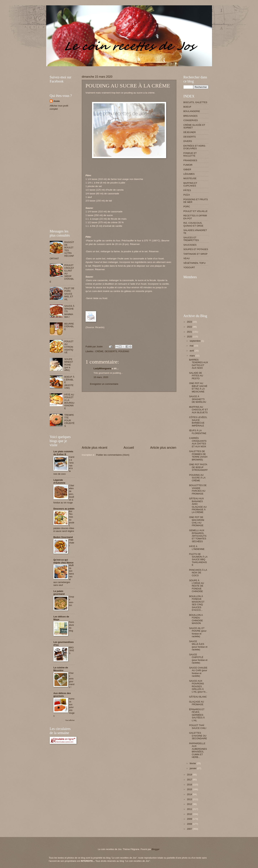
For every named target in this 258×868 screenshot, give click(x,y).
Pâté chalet (72, 543)
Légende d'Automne (59, 481)
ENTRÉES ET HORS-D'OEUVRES (195, 147)
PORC (187, 207)
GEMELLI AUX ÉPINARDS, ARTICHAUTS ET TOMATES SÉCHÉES (198, 536)
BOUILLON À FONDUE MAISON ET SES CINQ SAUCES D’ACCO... (197, 603)
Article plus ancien (163, 448)
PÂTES (187, 190)
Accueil (129, 448)
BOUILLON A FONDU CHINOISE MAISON (196, 619)
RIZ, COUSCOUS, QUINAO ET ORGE (193, 224)
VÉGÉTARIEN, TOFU (195, 263)
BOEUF (187, 107)
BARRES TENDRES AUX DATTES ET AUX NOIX (199, 364)
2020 (190, 337)
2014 (190, 794)
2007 (190, 829)
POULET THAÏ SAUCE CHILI (198, 727)
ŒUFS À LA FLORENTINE (198, 432)
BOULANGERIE (192, 111)
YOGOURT (189, 267)
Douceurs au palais (64, 509)
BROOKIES (72, 651)
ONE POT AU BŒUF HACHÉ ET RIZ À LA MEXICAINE (198, 387)
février (193, 763)
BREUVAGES (191, 116)
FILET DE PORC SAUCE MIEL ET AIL (69, 294)
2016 (190, 785)
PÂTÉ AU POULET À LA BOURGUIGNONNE (69, 401)
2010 (190, 814)
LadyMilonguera (102, 368)
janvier (193, 768)
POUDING (124, 351)
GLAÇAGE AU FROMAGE (197, 703)
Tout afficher (70, 720)
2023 (190, 322)
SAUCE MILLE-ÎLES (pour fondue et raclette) (198, 645)
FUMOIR (188, 165)
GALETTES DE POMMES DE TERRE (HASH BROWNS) (198, 455)
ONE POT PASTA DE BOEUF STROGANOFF (198, 467)
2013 (190, 799)
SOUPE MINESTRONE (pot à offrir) (69, 365)
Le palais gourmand (59, 593)
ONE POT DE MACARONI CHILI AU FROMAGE (197, 521)
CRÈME (99, 351)
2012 (190, 804)
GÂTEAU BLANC (198, 697)
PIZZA (187, 195)
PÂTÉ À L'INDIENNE (197, 548)
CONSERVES (191, 120)
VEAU (187, 258)
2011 (190, 809)
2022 (190, 327)
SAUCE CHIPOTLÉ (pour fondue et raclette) (198, 659)
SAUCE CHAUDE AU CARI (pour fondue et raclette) (198, 672)
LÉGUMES (189, 174)
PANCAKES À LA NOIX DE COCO (198, 573)
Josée (57, 101)
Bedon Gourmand (63, 537)
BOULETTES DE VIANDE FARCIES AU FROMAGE (198, 489)
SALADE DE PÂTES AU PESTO (196, 376)
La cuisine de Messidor (61, 669)
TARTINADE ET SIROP (196, 254)
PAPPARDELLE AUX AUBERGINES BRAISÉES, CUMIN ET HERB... (198, 750)
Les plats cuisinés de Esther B (63, 453)
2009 (190, 819)
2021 (190, 332)
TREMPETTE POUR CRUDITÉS (69, 420)
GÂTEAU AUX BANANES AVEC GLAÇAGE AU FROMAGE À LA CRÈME (198, 505)
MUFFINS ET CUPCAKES (190, 184)
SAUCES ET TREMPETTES (191, 239)
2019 (190, 775)
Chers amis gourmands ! (72, 680)
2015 (190, 789)
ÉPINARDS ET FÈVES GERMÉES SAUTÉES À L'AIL (197, 715)
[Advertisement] (115, 68)
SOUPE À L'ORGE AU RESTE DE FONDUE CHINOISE (197, 586)
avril (192, 351)
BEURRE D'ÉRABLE (69, 327)
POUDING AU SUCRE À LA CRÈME (197, 478)
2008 (190, 824)
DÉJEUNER (190, 132)
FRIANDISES (190, 160)
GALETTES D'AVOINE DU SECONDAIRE (198, 736)
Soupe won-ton (72, 601)
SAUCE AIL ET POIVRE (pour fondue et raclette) (198, 632)
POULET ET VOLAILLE (196, 211)
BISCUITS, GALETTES (195, 102)
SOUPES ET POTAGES (196, 249)
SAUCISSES (190, 245)
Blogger (156, 849)
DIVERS (188, 141)
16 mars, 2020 (101, 377)
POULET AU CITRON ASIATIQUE (69, 347)
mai (192, 346)
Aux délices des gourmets (62, 695)
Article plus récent (95, 448)
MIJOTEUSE (190, 178)
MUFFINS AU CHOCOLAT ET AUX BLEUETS (199, 410)
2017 (190, 780)
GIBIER (187, 169)
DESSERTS (111, 351)
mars (193, 356)
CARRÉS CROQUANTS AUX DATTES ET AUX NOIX (198, 442)
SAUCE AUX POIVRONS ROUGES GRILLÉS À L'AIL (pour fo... (198, 686)
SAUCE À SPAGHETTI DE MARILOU (198, 399)
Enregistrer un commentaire (104, 384)
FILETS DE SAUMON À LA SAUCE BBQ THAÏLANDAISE (198, 560)
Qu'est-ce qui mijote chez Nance (63, 561)
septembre (195, 341)
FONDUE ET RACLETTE (190, 154)
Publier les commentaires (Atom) (113, 455)
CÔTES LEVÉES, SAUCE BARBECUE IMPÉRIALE (198, 421)
